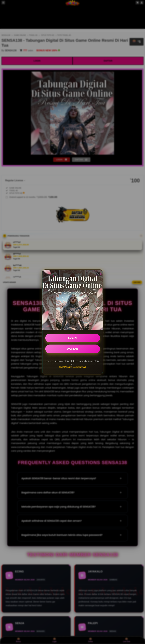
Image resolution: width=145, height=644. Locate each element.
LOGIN (72, 338)
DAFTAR (73, 349)
